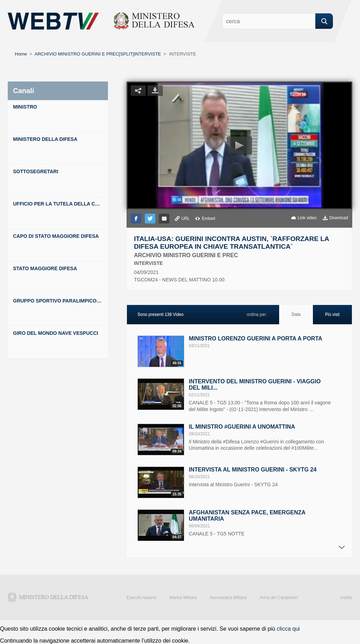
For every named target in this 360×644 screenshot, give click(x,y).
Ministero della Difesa (48, 597)
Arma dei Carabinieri (279, 598)
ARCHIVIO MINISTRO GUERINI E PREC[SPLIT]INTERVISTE (98, 54)
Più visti (332, 314)
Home (21, 54)
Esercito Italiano (142, 598)
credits (346, 598)
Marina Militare (183, 598)
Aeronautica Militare (228, 598)
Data (296, 314)
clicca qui (288, 629)
